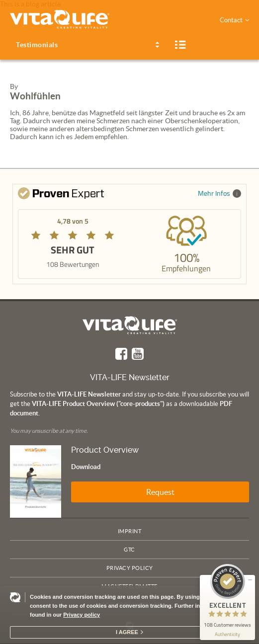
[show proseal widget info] (227, 634)
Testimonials (37, 45)
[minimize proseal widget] (250, 580)
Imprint (130, 531)
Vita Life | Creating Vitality (129, 325)
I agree (127, 632)
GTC (129, 550)
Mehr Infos (219, 193)
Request (160, 492)
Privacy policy (82, 615)
